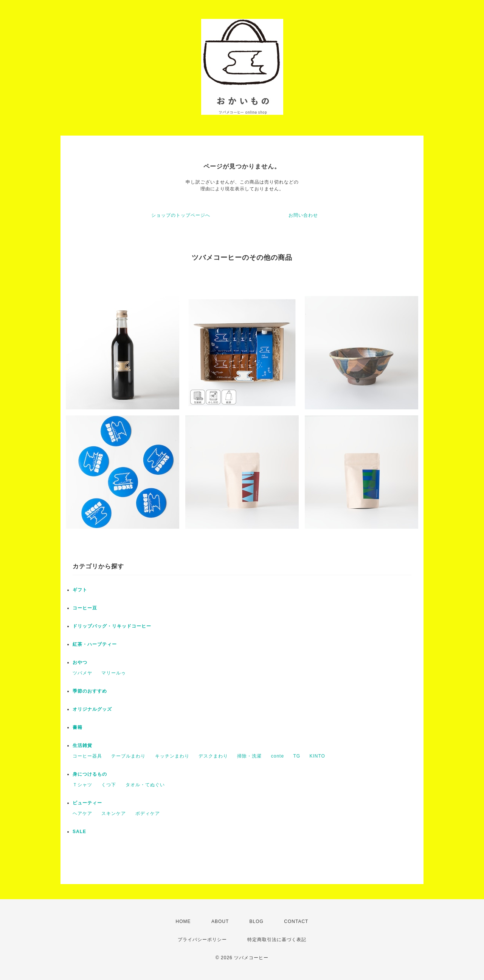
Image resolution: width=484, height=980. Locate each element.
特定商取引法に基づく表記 (277, 940)
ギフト (80, 590)
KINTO (317, 756)
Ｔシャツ (82, 785)
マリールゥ (114, 673)
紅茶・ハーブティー (95, 644)
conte (278, 756)
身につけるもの (90, 774)
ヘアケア (82, 813)
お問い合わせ (303, 215)
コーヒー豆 (85, 608)
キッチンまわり (172, 756)
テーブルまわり (128, 756)
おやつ (80, 662)
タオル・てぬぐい (145, 785)
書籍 (78, 727)
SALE (79, 832)
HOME (183, 921)
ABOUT (220, 921)
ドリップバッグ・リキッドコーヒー (112, 626)
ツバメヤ (82, 673)
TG (297, 756)
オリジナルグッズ (92, 709)
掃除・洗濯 (249, 756)
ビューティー (87, 803)
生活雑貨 (82, 745)
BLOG (257, 921)
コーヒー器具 (87, 756)
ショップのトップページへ (181, 215)
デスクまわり (213, 756)
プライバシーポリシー (202, 940)
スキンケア (114, 813)
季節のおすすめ (90, 691)
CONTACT (296, 921)
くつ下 (109, 785)
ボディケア (148, 813)
